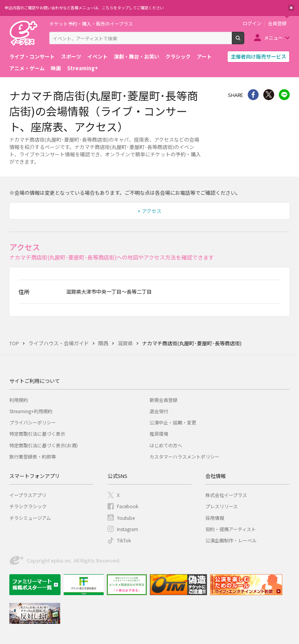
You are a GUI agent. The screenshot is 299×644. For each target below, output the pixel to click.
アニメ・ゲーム (27, 68)
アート (204, 56)
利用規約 (19, 400)
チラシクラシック (28, 506)
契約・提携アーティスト (231, 529)
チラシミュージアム (30, 518)
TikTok (124, 540)
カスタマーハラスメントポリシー (184, 456)
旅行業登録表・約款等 (33, 456)
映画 (56, 68)
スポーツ (71, 56)
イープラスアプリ (28, 495)
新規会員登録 (163, 400)
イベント (97, 56)
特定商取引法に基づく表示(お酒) (43, 445)
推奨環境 (159, 434)
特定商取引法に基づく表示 (37, 434)
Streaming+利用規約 (31, 411)
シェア (253, 95)
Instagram (128, 529)
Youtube (126, 518)
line (284, 95)
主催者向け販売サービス (258, 56)
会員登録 (277, 23)
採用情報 (215, 518)
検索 (244, 41)
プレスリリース (222, 506)
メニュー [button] (273, 37)
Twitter (269, 95)
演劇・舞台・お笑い (136, 56)
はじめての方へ (166, 445)
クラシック (178, 56)
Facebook (128, 506)
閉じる (291, 8)
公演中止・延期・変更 (173, 422)
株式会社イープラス (226, 495)
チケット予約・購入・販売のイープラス (91, 23)
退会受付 (159, 411)
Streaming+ (83, 68)
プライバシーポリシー (33, 422)
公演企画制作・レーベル (231, 540)
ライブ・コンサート (32, 56)
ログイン (252, 23)
